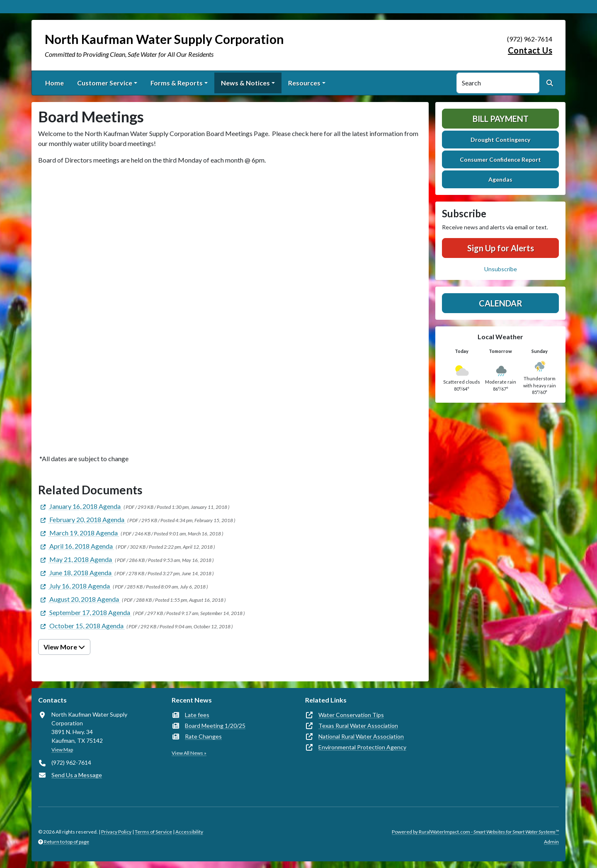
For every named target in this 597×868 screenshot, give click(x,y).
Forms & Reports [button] (177, 83)
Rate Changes (203, 736)
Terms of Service (153, 832)
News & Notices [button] (245, 83)
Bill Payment (501, 119)
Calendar (501, 303)
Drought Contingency (500, 140)
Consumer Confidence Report (500, 159)
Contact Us (530, 50)
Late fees (197, 715)
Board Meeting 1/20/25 (215, 726)
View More (64, 647)
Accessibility (189, 832)
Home (55, 83)
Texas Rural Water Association (358, 726)
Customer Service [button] (105, 83)
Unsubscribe (501, 269)
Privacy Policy (116, 832)
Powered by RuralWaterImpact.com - (475, 832)
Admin (551, 842)
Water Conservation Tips (351, 715)
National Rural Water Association (361, 736)
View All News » (189, 753)
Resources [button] (304, 83)
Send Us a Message (77, 775)
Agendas (500, 179)
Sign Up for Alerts (501, 248)
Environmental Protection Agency (362, 747)
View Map (62, 750)
